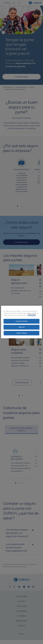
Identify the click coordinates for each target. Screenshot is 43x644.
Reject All (22, 327)
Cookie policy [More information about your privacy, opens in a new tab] (32, 315)
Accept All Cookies (21, 321)
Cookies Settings (21, 333)
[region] (21, 322)
